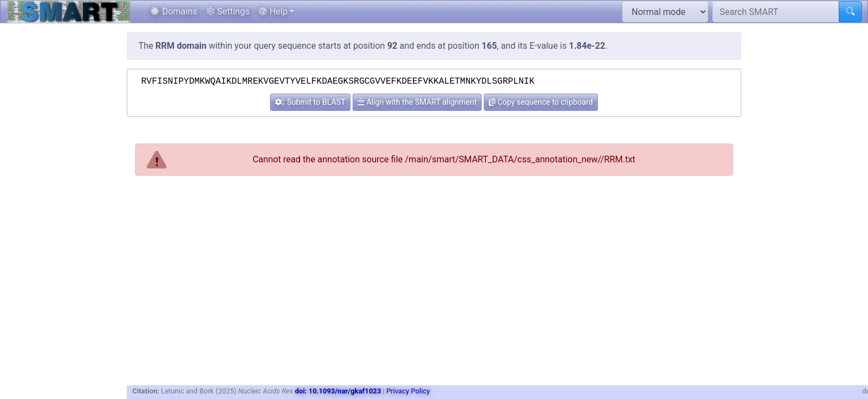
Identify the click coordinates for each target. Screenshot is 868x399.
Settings (228, 11)
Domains (174, 11)
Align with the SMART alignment (417, 102)
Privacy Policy (408, 391)
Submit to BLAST (310, 102)
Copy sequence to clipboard (541, 102)
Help (273, 11)
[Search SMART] (776, 12)
